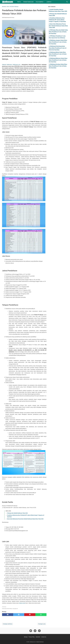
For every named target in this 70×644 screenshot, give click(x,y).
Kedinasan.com (17, 65)
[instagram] (39, 631)
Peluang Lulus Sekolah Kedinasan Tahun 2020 (17, 513)
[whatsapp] (41, 615)
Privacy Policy (32, 637)
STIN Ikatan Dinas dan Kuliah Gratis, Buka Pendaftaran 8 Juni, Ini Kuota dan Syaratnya (58, 32)
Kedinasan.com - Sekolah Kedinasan (37, 642)
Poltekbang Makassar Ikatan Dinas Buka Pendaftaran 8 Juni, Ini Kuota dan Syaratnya (58, 60)
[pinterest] (30, 615)
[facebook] (8, 615)
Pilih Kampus (40, 2)
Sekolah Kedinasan (7, 65)
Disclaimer (38, 637)
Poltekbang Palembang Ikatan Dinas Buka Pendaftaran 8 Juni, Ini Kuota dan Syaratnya (58, 48)
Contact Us (44, 637)
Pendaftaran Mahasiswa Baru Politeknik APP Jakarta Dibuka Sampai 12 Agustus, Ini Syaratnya (57, 20)
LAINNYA (49, 2)
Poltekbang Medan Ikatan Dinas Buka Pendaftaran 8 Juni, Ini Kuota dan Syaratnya (58, 54)
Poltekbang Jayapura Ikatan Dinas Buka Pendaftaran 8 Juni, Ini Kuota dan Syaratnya (58, 42)
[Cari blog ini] (67, 2)
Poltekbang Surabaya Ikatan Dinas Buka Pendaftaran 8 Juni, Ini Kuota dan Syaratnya (58, 66)
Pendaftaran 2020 (28, 2)
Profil (19, 2)
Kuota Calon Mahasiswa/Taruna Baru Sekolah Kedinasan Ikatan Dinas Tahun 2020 (25, 519)
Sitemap (26, 637)
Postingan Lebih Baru (8, 624)
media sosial (22, 603)
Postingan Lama (42, 624)
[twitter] (19, 615)
